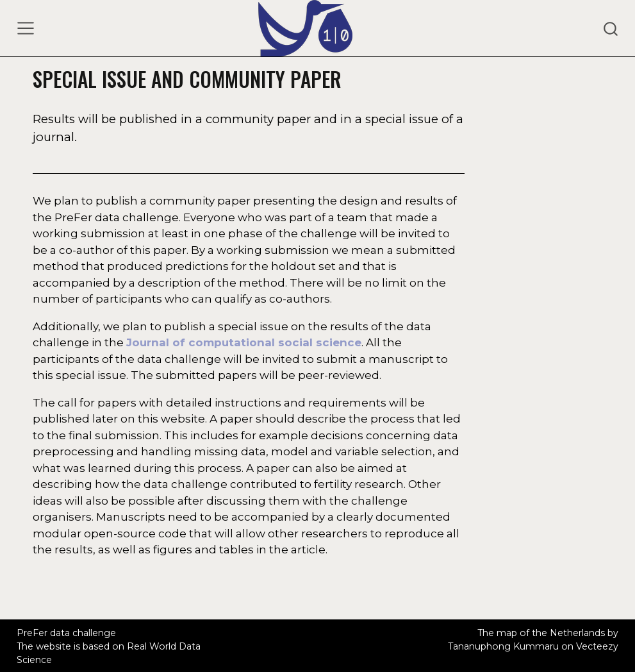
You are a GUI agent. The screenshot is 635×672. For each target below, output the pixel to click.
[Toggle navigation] (26, 28)
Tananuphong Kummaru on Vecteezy (533, 646)
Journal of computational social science (244, 342)
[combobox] (611, 28)
